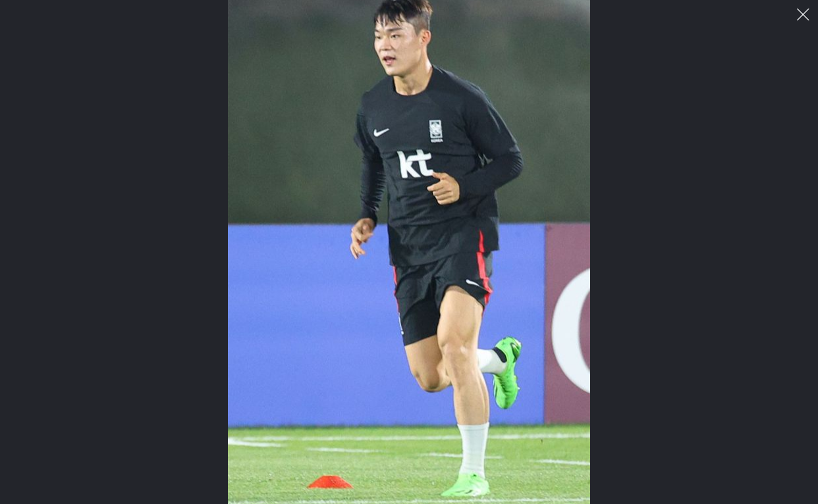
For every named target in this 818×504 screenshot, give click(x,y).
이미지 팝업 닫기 (803, 15)
